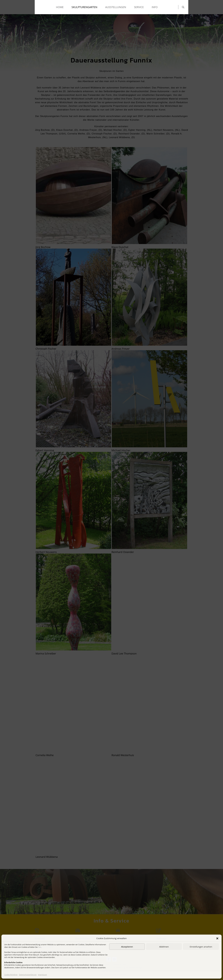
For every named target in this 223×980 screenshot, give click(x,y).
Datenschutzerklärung (28, 975)
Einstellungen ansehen (201, 947)
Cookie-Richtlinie (11, 975)
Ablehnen (164, 947)
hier (40, 947)
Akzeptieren (127, 947)
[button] (217, 938)
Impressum (42, 975)
